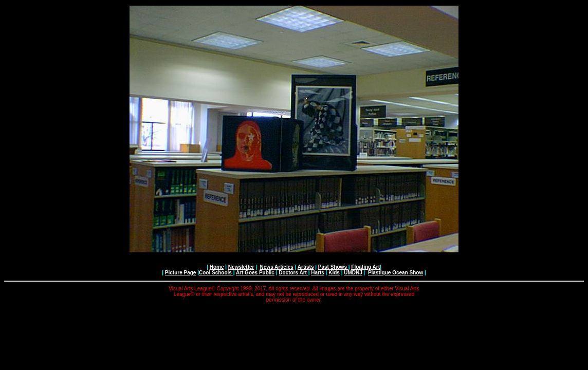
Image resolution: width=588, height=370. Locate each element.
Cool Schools (216, 273)
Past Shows (333, 267)
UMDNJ (353, 273)
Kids (334, 273)
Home (217, 267)
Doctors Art (293, 273)
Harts (318, 273)
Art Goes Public (255, 273)
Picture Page (181, 273)
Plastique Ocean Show (396, 273)
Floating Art (365, 267)
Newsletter (241, 267)
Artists (306, 267)
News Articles (277, 267)
